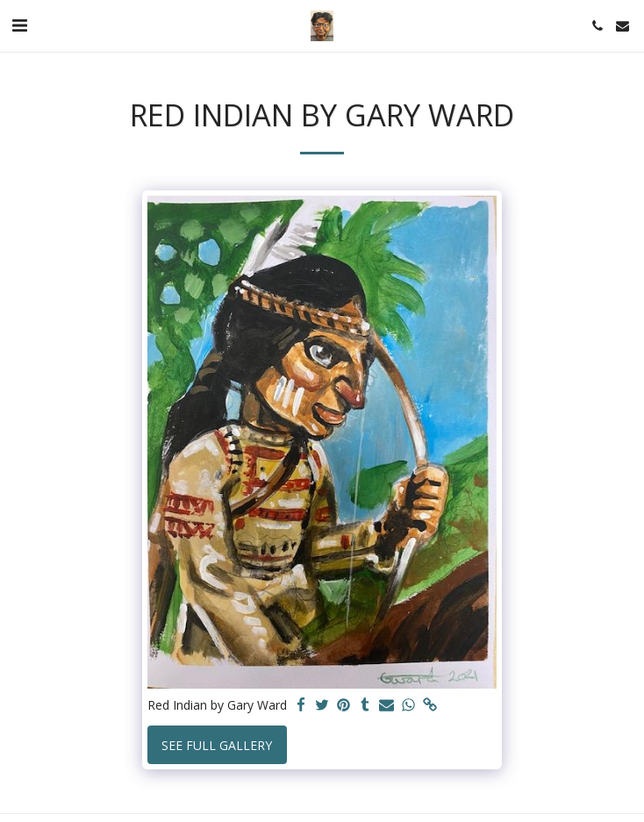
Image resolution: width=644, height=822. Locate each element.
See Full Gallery (217, 745)
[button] (19, 25)
